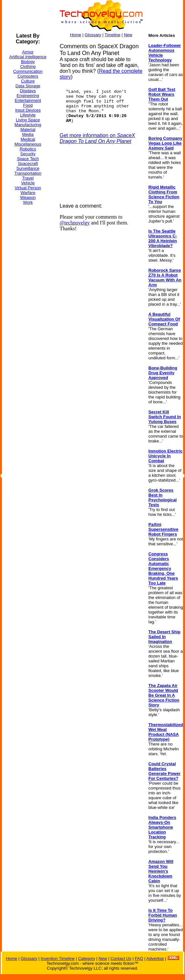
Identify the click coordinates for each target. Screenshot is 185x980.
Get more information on (97, 138)
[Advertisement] (28, 307)
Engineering (28, 96)
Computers (28, 76)
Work (28, 202)
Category (87, 958)
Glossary (93, 35)
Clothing (28, 66)
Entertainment (28, 100)
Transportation (28, 173)
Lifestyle (28, 115)
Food (28, 105)
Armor (28, 52)
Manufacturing (28, 125)
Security (28, 154)
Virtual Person (28, 188)
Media (28, 134)
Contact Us (121, 958)
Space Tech (28, 159)
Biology (28, 62)
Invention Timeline (58, 958)
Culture (28, 81)
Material (28, 130)
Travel (28, 178)
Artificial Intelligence (28, 57)
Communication (28, 71)
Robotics (28, 149)
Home (76, 35)
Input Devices (28, 110)
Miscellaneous (28, 144)
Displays (28, 91)
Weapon (28, 197)
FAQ (139, 958)
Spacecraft (28, 163)
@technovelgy (75, 223)
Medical (28, 139)
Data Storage (28, 86)
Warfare (28, 193)
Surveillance (28, 168)
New (128, 35)
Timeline (113, 35)
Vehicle (28, 183)
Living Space (28, 120)
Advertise (155, 958)
